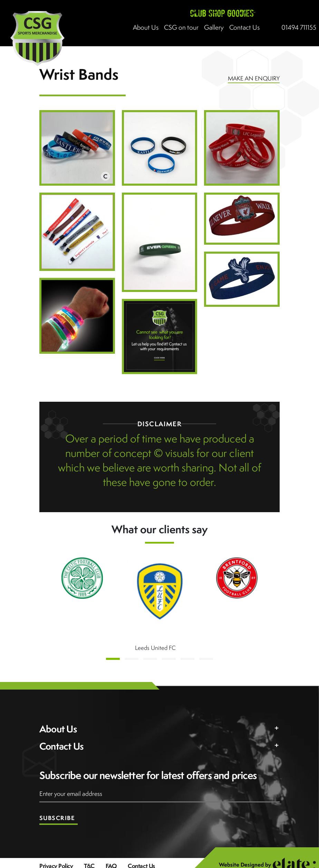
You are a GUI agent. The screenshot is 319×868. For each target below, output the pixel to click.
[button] (113, 659)
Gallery (214, 27)
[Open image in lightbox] (77, 148)
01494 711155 (299, 27)
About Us (146, 27)
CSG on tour (181, 27)
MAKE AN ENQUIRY (254, 78)
